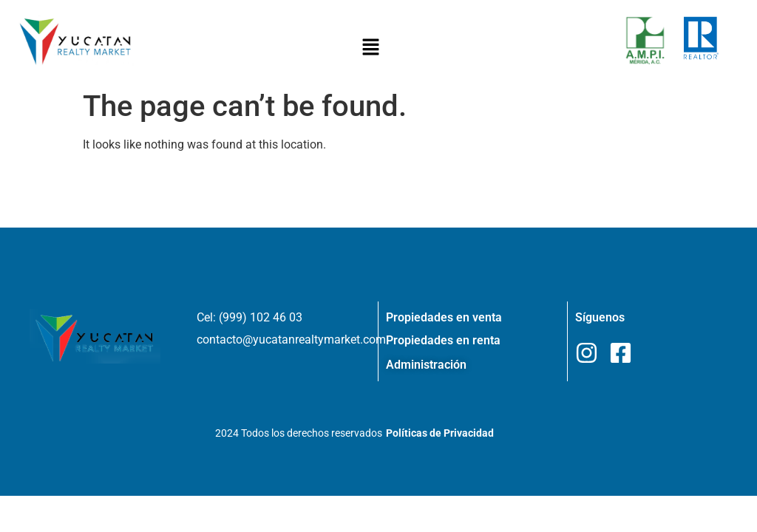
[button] (371, 48)
